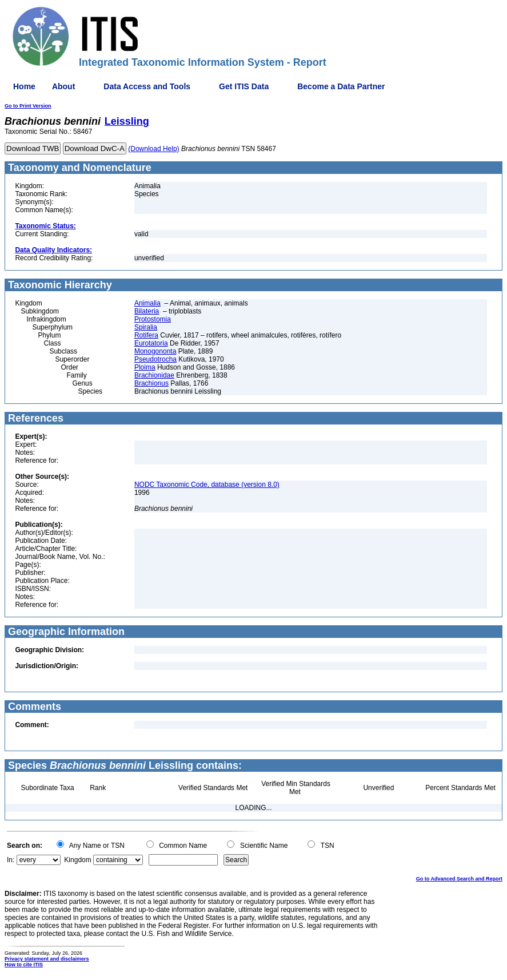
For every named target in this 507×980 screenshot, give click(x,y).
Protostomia (153, 319)
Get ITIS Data (244, 86)
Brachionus (151, 383)
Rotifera (146, 335)
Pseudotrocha (155, 359)
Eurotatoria (151, 343)
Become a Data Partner (341, 86)
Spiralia (146, 327)
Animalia (147, 303)
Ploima (145, 367)
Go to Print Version (28, 106)
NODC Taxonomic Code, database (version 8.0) (207, 485)
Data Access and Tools (147, 86)
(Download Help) (153, 149)
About (63, 86)
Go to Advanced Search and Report (459, 879)
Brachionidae (154, 375)
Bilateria (147, 311)
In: (11, 860)
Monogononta (155, 351)
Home (24, 86)
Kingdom (77, 860)
